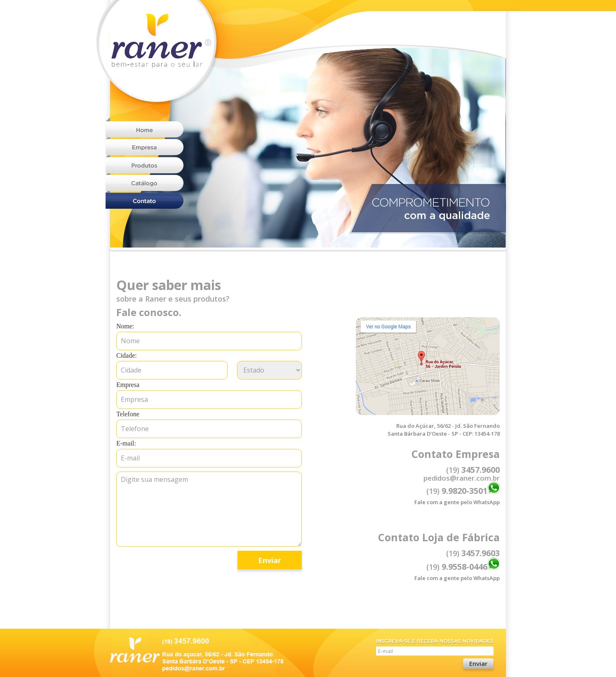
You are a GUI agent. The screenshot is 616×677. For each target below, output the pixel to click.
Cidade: (127, 356)
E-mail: (126, 443)
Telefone (128, 414)
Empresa (128, 385)
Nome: (125, 326)
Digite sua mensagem (209, 509)
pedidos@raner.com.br (462, 478)
